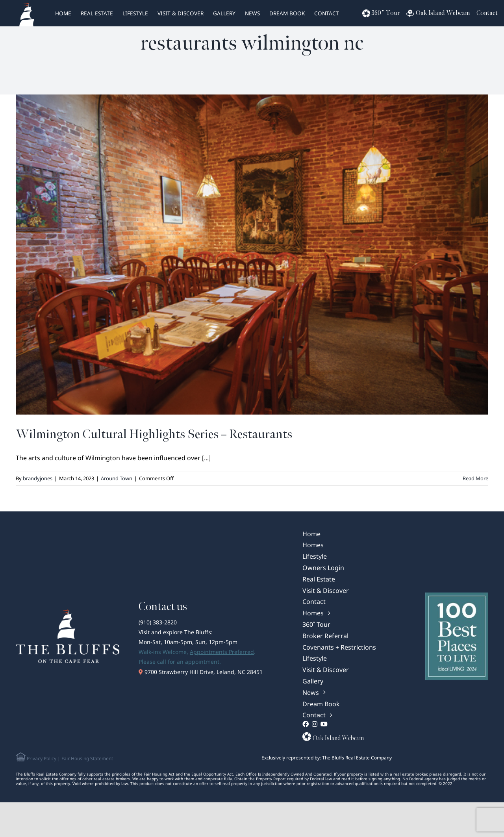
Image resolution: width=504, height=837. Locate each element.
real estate (97, 13)
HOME (63, 13)
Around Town (117, 478)
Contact (327, 13)
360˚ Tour (381, 13)
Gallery (224, 13)
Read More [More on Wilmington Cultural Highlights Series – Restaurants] (475, 478)
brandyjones (38, 478)
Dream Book (287, 13)
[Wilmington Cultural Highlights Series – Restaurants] (252, 255)
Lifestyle (135, 13)
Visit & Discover (181, 13)
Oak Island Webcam (438, 13)
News (252, 13)
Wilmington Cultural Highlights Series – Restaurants (154, 434)
